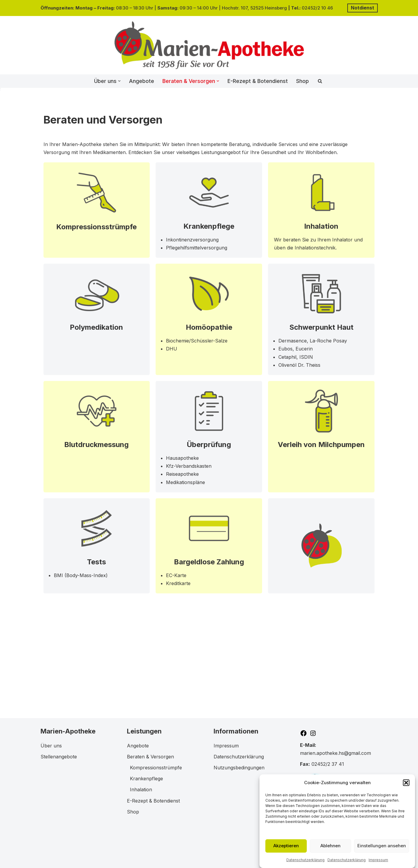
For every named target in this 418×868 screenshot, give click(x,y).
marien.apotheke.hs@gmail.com (335, 753)
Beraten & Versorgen (150, 757)
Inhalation (321, 312)
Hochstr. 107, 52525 (243, 8)
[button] (406, 787)
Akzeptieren (286, 850)
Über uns (51, 746)
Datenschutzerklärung (305, 864)
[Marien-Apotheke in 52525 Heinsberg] (209, 45)
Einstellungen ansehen (382, 850)
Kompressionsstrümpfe (96, 313)
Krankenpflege (209, 312)
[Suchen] (320, 81)
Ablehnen (330, 850)
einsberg (278, 8)
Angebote (142, 81)
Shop (302, 81)
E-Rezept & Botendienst (258, 81)
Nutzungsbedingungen (239, 768)
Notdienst (363, 8)
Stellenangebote (59, 757)
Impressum (378, 864)
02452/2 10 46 (318, 8)
